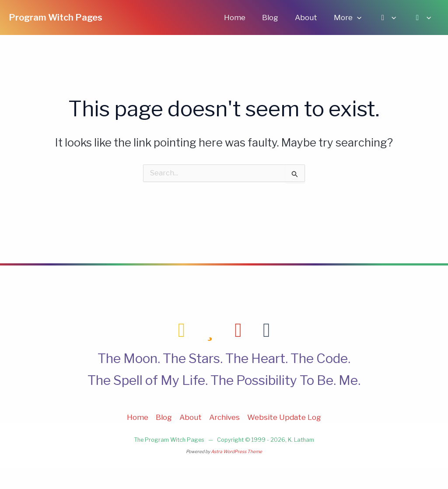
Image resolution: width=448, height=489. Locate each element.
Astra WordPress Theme (236, 452)
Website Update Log (284, 417)
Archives (224, 417)
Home (244, 17)
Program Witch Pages (56, 17)
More (352, 17)
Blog (278, 17)
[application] (361, 17)
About (312, 17)
